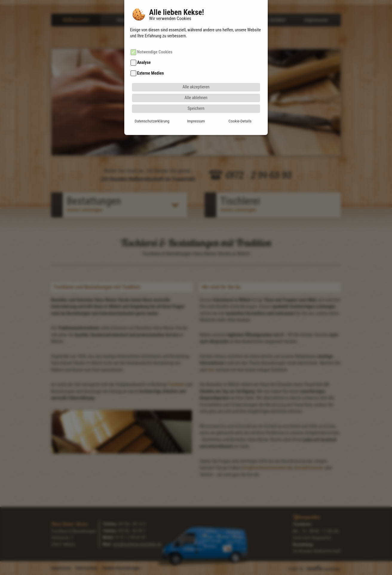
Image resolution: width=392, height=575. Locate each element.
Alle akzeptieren (196, 75)
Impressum (196, 109)
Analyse (144, 51)
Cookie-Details (240, 109)
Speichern (196, 96)
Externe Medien (150, 61)
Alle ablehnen (196, 86)
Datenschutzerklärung (152, 109)
